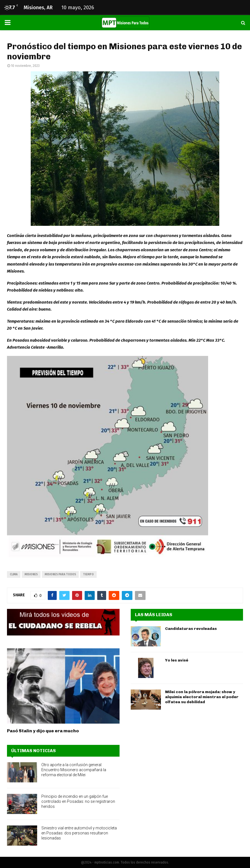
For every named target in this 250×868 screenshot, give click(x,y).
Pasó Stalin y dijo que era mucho (43, 731)
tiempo (88, 574)
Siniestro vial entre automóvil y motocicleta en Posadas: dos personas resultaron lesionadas (79, 833)
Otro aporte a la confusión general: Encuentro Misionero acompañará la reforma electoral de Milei (74, 770)
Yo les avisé (177, 660)
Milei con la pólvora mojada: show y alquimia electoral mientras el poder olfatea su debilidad (202, 697)
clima (14, 574)
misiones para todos (60, 574)
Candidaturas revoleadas (191, 629)
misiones (31, 574)
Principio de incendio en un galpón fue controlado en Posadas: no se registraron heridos (78, 801)
